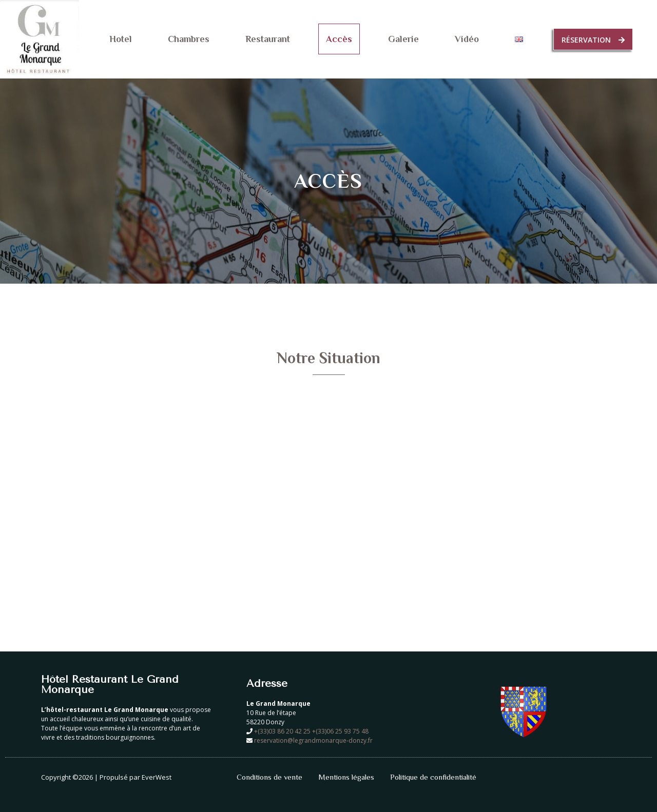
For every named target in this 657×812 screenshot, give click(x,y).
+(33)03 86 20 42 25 (283, 731)
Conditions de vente (269, 777)
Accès (339, 39)
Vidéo (467, 39)
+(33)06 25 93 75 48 (341, 731)
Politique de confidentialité (433, 777)
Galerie (403, 39)
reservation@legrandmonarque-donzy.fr (313, 740)
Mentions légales (346, 777)
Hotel (121, 39)
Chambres (189, 39)
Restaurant (268, 39)
